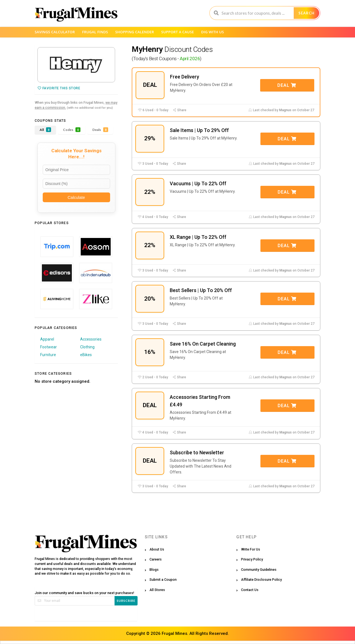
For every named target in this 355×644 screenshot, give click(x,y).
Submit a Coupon (163, 580)
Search (306, 13)
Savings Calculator (55, 32)
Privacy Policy (252, 559)
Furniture (48, 355)
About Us (157, 549)
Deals (100, 130)
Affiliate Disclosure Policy (261, 580)
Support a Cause (177, 32)
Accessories (91, 339)
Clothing (87, 347)
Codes (72, 130)
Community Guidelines (259, 570)
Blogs (154, 570)
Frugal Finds (95, 32)
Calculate (76, 197)
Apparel (47, 339)
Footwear (49, 347)
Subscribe (126, 601)
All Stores (157, 590)
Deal (287, 85)
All (45, 130)
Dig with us (212, 32)
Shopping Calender (135, 32)
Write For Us (251, 549)
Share (179, 110)
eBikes (86, 355)
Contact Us (250, 590)
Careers (156, 559)
